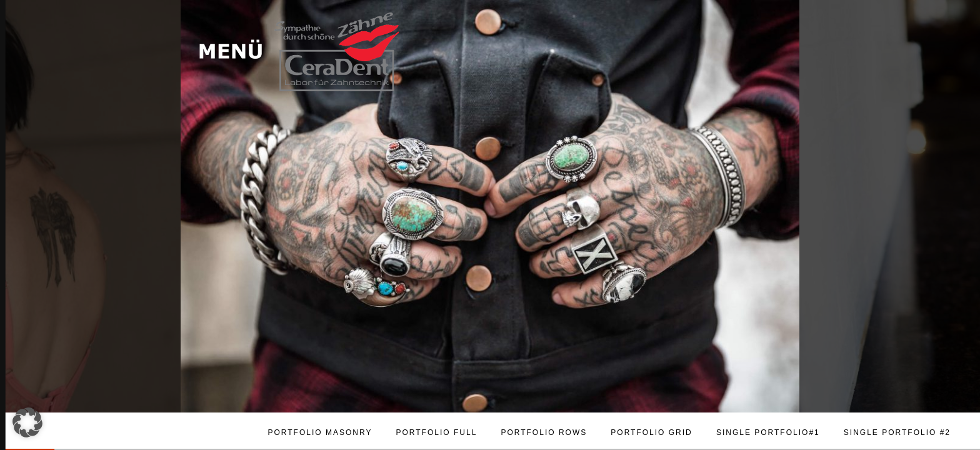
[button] (27, 422)
